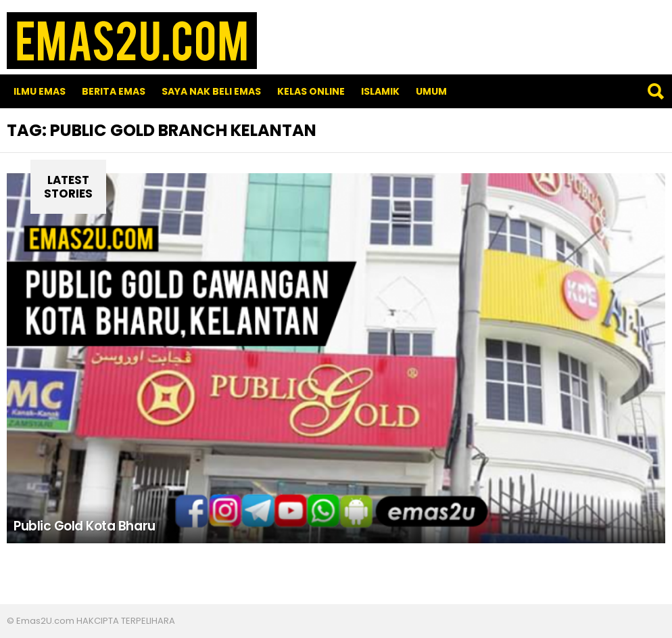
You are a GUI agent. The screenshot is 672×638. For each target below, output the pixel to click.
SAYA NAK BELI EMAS (211, 91)
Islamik (380, 91)
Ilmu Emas (40, 91)
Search (655, 91)
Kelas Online (311, 91)
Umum (431, 91)
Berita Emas (114, 91)
